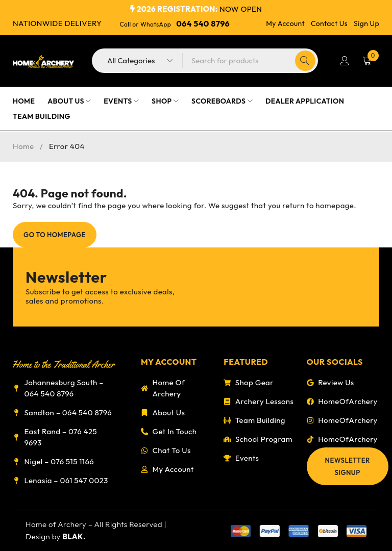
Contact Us (329, 23)
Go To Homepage (55, 235)
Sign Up (366, 23)
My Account (285, 23)
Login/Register (345, 61)
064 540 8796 (203, 23)
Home (23, 146)
